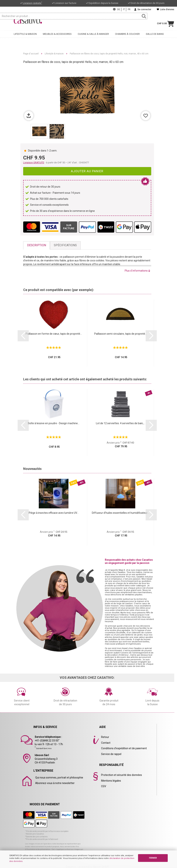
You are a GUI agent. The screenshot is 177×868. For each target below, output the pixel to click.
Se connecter (143, 9)
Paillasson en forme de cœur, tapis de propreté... (54, 334)
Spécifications (65, 245)
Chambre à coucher (127, 36)
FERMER (153, 858)
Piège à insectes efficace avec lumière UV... (54, 513)
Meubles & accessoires (57, 36)
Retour (105, 737)
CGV (104, 786)
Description (37, 245)
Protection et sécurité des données (122, 775)
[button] (23, 336)
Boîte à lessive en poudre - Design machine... (54, 423)
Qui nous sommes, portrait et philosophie (59, 778)
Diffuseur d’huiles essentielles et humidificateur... (120, 513)
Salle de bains (155, 36)
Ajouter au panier (87, 171)
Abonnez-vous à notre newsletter (55, 783)
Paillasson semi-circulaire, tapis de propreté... (121, 334)
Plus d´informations (137, 271)
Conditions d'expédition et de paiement (124, 748)
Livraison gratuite (32, 3)
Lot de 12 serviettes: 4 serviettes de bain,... (121, 423)
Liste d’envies (165, 9)
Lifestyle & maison (25, 36)
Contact (106, 743)
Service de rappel (111, 754)
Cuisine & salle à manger (93, 36)
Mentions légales (111, 781)
